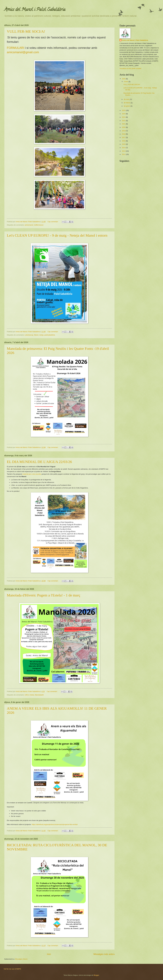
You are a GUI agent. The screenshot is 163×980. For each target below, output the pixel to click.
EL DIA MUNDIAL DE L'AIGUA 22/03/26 (39, 462)
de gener (127, 106)
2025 (124, 110)
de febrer (127, 103)
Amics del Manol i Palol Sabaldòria (135, 40)
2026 (124, 79)
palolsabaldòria (50, 335)
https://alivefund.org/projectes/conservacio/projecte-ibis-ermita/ (55, 824)
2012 (124, 154)
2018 (124, 134)
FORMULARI (16, 48)
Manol (36, 335)
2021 (124, 124)
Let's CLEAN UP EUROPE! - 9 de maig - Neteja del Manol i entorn (57, 235)
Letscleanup (29, 335)
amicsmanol (29, 225)
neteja (41, 335)
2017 (124, 137)
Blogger (96, 975)
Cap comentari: (53, 222)
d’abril (126, 82)
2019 (124, 131)
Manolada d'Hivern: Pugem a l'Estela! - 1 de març (44, 595)
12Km (27, 695)
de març (127, 99)
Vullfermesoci (39, 225)
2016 (124, 141)
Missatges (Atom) (21, 959)
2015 (124, 144)
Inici (49, 954)
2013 (124, 151)
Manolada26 (39, 695)
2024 (124, 114)
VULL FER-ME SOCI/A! (26, 31)
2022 (124, 121)
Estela (32, 695)
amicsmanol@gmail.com (23, 52)
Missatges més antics (104, 954)
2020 (124, 127)
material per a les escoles (32, 474)
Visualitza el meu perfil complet (130, 68)
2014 (124, 148)
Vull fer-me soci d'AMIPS (12, 969)
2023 (124, 117)
